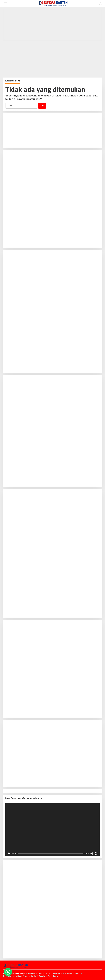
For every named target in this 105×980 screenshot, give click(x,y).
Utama (41, 974)
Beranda (31, 974)
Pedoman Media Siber (13, 976)
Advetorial (58, 974)
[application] (52, 830)
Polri (48, 974)
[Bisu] (92, 854)
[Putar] (9, 854)
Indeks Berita (30, 976)
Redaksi (42, 976)
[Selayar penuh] (96, 854)
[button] (8, 972)
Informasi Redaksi (72, 974)
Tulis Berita (53, 976)
